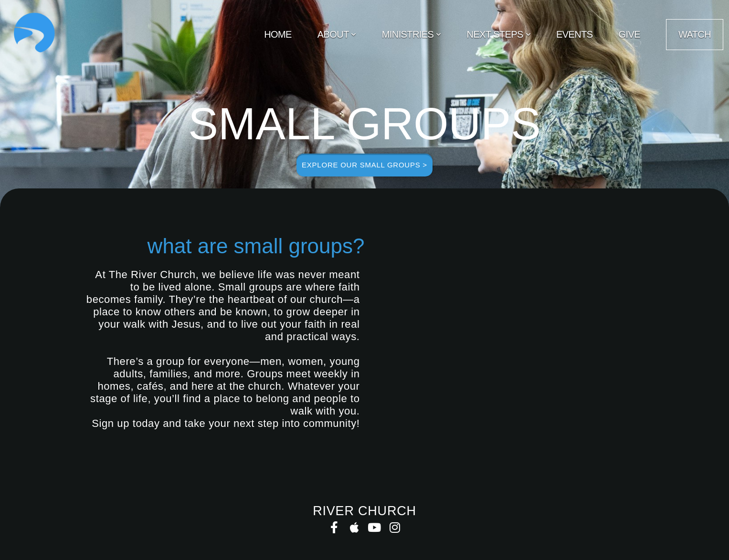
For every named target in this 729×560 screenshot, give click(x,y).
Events (574, 34)
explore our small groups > (364, 165)
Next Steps (499, 34)
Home (278, 34)
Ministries (412, 34)
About (337, 34)
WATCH (695, 34)
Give (629, 34)
